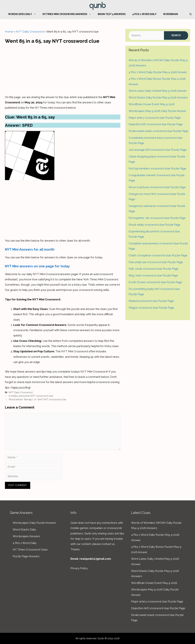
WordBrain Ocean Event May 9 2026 (152, 104)
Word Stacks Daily (24, 529)
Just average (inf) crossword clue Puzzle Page (158, 150)
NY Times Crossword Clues (30, 550)
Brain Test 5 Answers (112, 14)
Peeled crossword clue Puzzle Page (151, 301)
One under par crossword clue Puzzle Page (156, 262)
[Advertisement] (63, 68)
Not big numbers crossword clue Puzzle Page (157, 168)
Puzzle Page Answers (26, 556)
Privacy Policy (79, 568)
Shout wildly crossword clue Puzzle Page (155, 225)
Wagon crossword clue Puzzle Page (151, 308)
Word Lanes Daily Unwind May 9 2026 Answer (158, 91)
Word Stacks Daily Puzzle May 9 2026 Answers (158, 97)
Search (176, 35)
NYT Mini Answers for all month (30, 249)
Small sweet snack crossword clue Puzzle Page (158, 131)
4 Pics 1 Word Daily (144, 14)
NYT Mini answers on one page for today (37, 266)
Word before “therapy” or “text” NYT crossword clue (37, 399)
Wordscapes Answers (26, 536)
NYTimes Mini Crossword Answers (69, 14)
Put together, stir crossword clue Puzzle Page (157, 218)
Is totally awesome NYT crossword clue (31, 396)
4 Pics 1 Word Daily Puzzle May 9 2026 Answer (158, 72)
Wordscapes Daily (24, 14)
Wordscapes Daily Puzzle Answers (34, 523)
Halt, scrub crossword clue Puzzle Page (154, 269)
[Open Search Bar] (191, 14)
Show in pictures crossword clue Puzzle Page (157, 187)
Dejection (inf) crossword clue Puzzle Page (156, 124)
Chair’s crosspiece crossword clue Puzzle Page (158, 255)
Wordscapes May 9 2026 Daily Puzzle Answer (157, 111)
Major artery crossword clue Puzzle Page (155, 118)
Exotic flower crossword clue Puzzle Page (155, 282)
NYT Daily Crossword (30, 32)
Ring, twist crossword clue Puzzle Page (153, 275)
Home (9, 32)
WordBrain (171, 14)
